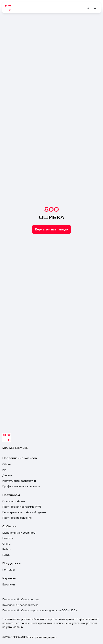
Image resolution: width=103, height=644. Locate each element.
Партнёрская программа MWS (22, 507)
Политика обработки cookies (21, 600)
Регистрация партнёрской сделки (24, 512)
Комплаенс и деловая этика (20, 605)
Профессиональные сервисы (21, 486)
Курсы (6, 555)
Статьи (7, 544)
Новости (8, 538)
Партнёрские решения (17, 518)
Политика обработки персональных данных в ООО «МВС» (40, 611)
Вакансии (9, 585)
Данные (7, 475)
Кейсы (6, 549)
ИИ (4, 470)
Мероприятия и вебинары (19, 533)
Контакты (9, 570)
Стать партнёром (14, 501)
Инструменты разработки (19, 481)
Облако (7, 464)
